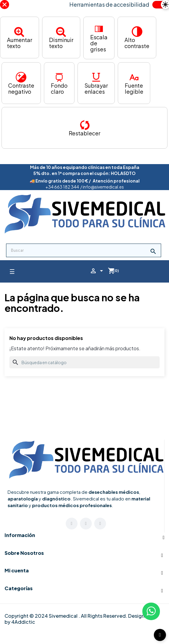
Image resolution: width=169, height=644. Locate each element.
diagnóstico (56, 498)
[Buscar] (85, 362)
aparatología (23, 498)
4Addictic (23, 622)
